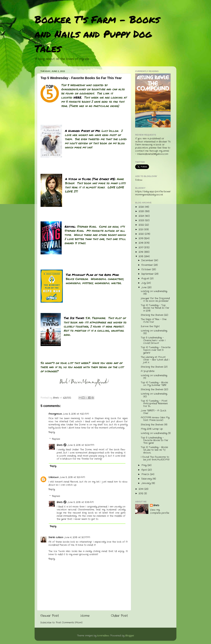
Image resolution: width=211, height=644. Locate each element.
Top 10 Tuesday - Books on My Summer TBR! (154, 384)
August (146, 279)
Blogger (130, 636)
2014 (141, 489)
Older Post (119, 616)
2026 (142, 207)
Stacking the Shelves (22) (154, 315)
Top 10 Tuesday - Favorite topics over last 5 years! (156, 350)
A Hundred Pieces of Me (82, 131)
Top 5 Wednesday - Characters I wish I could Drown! (153, 340)
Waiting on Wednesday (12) (154, 332)
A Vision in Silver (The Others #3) (90, 179)
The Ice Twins (74, 318)
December (148, 260)
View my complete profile (160, 511)
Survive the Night (150, 326)
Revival (70, 226)
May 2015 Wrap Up (152, 429)
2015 (141, 256)
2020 (142, 234)
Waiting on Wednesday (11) (154, 377)
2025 (142, 211)
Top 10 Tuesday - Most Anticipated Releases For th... (154, 404)
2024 (142, 216)
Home (85, 616)
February (147, 479)
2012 (141, 494)
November (147, 265)
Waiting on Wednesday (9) (156, 433)
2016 (141, 252)
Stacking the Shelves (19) (154, 425)
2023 (142, 220)
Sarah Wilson (56, 537)
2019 (141, 238)
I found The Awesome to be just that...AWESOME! (155, 458)
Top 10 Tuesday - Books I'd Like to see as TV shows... (154, 450)
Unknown (53, 477)
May (144, 465)
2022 (142, 225)
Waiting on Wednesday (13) (154, 293)
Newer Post (50, 616)
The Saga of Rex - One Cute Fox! (154, 321)
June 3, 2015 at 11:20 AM (76, 414)
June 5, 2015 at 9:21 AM (72, 477)
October (147, 270)
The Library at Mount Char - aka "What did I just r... (155, 360)
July (144, 283)
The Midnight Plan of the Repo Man (92, 275)
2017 (141, 248)
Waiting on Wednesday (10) (154, 395)
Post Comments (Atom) (69, 623)
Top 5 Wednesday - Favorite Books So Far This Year (154, 440)
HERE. (78, 97)
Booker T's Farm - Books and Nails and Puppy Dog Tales (97, 34)
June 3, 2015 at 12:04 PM (81, 445)
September (148, 274)
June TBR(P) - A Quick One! (153, 412)
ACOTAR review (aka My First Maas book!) (155, 419)
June (144, 287)
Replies (56, 439)
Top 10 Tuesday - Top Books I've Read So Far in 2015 (155, 308)
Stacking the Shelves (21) (154, 367)
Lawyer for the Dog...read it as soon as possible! (155, 300)
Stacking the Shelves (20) (154, 390)
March (146, 474)
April (144, 470)
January (146, 483)
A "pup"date (148, 371)
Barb (60, 445)
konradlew (103, 636)
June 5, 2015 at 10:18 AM (81, 502)
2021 (141, 230)
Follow (139, 180)
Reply (52, 432)
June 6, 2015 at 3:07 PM (77, 537)
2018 (141, 243)
